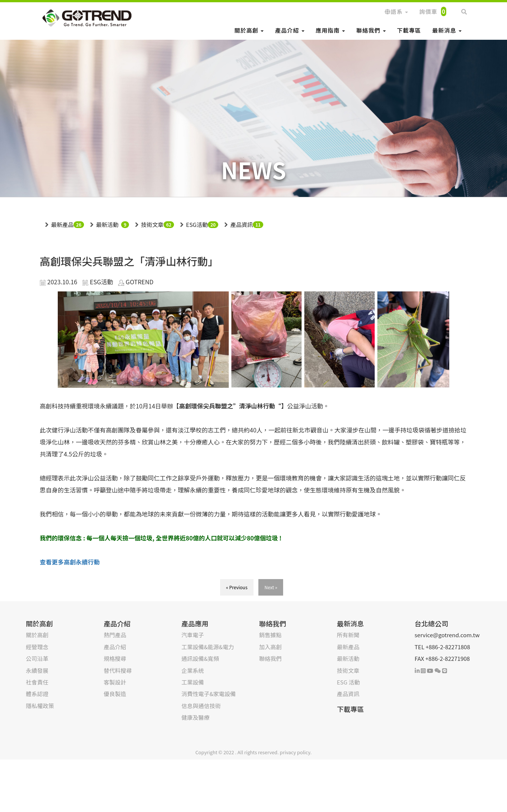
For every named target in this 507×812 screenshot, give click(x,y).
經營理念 (37, 647)
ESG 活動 (348, 682)
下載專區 (409, 30)
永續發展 (37, 670)
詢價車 (433, 11)
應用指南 (330, 30)
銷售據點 (270, 635)
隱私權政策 (40, 706)
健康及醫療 (196, 717)
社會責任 (37, 682)
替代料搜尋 (118, 670)
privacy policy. (296, 752)
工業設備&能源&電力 (208, 647)
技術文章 (152, 224)
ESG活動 (197, 224)
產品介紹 (289, 30)
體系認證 (37, 694)
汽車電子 (193, 635)
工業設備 (193, 682)
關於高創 (249, 30)
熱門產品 (115, 635)
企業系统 (193, 670)
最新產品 (62, 224)
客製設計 (115, 682)
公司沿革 (37, 658)
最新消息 (447, 30)
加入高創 (270, 647)
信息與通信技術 (201, 706)
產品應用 (195, 623)
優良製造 (115, 694)
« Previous (237, 587)
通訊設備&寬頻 (200, 658)
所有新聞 (348, 635)
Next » (271, 587)
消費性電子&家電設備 (209, 694)
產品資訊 (241, 224)
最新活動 (107, 224)
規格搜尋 (115, 658)
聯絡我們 (371, 30)
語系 (396, 11)
